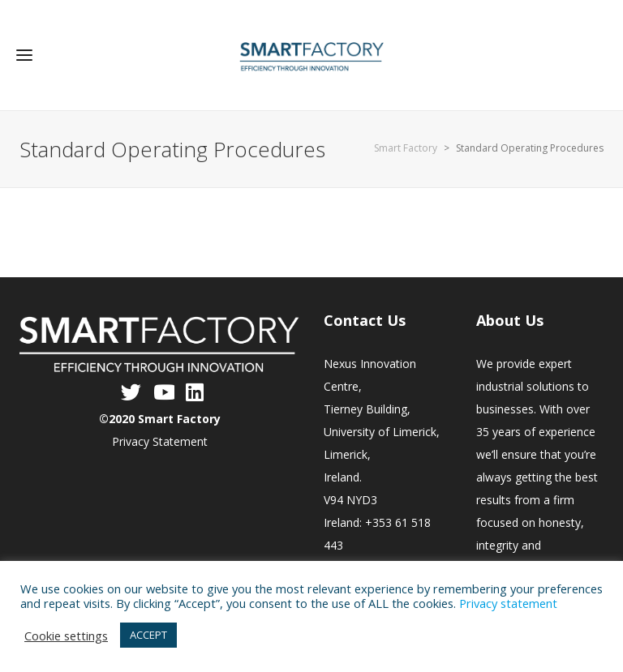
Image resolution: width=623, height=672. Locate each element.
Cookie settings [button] (66, 636)
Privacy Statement (160, 441)
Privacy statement (508, 603)
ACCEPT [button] (148, 635)
